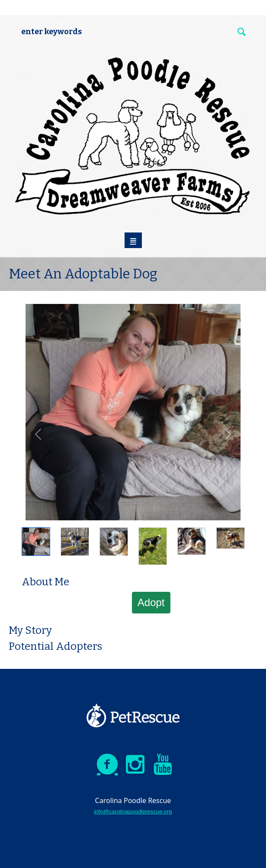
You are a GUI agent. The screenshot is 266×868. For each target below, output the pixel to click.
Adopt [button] (151, 602)
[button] (38, 434)
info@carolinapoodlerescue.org (133, 812)
